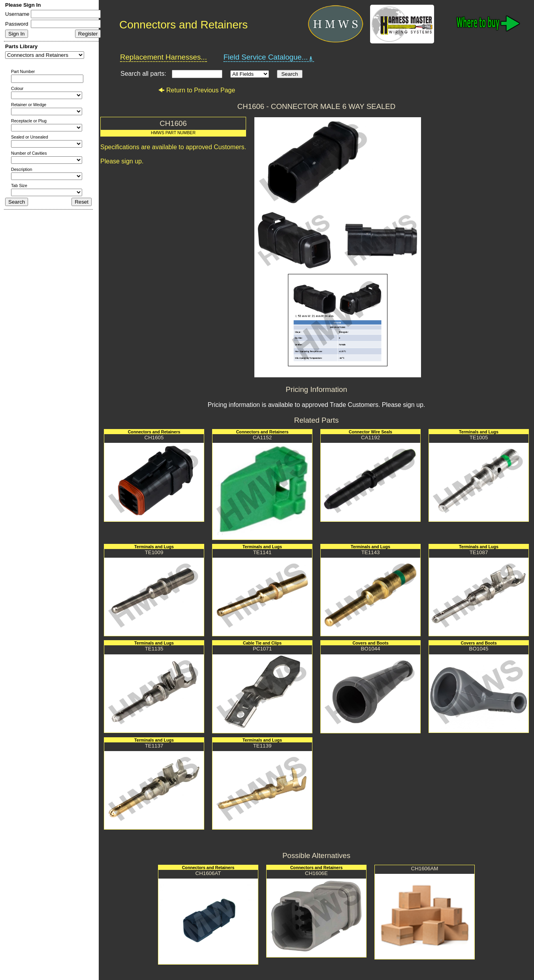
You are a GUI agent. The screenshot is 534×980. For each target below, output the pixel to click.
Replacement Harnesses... (164, 57)
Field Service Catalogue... (269, 57)
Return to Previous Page (196, 90)
